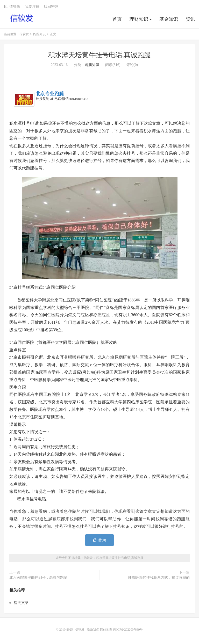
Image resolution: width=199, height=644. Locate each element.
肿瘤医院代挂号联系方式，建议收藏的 (159, 578)
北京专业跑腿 (50, 94)
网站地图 (106, 630)
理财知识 (139, 19)
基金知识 (169, 19)
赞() (99, 540)
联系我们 (93, 630)
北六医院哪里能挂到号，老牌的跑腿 (38, 578)
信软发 (22, 18)
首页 (117, 19)
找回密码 (51, 7)
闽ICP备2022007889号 (128, 630)
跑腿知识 (39, 34)
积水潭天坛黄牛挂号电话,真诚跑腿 (100, 55)
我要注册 (32, 7)
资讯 (190, 19)
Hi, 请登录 (12, 7)
